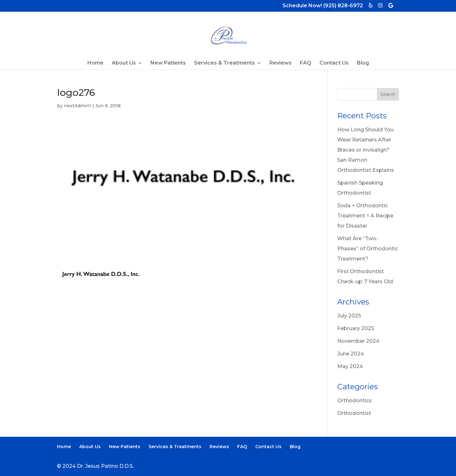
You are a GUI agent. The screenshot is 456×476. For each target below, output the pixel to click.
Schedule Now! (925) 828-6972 (323, 6)
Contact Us (334, 63)
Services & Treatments (225, 63)
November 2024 (358, 341)
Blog (363, 63)
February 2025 (356, 328)
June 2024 (351, 354)
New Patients (168, 63)
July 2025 (349, 316)
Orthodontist (354, 413)
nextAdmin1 (78, 106)
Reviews (281, 63)
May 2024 (350, 366)
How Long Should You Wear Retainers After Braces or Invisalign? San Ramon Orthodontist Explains (366, 150)
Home (95, 63)
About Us (124, 63)
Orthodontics (355, 401)
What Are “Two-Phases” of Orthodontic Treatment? (368, 249)
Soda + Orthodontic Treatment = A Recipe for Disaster (365, 216)
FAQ (306, 63)
